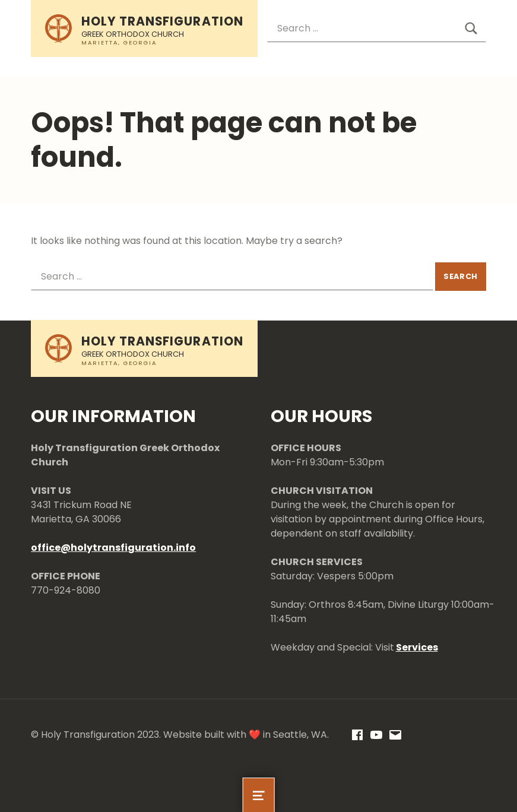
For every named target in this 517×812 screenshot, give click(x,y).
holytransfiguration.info (133, 548)
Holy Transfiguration (162, 21)
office (46, 548)
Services (417, 647)
